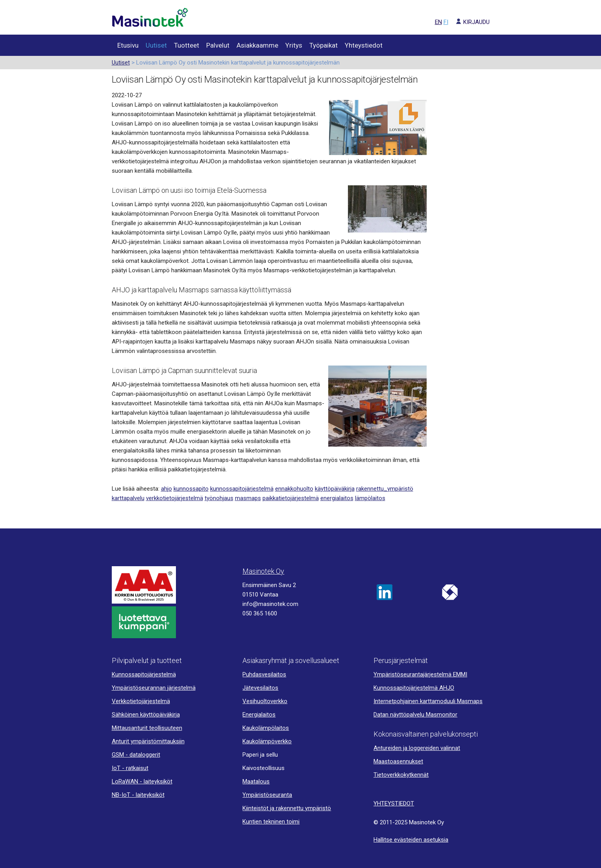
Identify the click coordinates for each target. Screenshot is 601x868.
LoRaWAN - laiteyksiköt (142, 781)
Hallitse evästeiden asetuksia (411, 840)
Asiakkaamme (257, 45)
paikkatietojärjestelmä (291, 498)
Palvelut (218, 45)
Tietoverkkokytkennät (401, 775)
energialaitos (337, 498)
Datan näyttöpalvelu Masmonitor (415, 715)
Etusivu (128, 45)
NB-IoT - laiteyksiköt (138, 795)
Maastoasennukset (398, 761)
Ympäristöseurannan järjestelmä (154, 688)
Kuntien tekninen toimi (271, 822)
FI (446, 22)
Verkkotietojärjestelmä (141, 701)
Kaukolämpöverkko (267, 741)
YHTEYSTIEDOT (394, 803)
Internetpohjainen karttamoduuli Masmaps (428, 701)
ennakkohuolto (294, 489)
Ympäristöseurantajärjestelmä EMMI (420, 674)
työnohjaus (219, 498)
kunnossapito (191, 489)
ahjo (166, 489)
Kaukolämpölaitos (266, 728)
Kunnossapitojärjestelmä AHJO (414, 688)
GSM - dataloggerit (136, 755)
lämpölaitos (370, 498)
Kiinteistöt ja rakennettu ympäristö (287, 808)
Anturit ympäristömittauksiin (148, 741)
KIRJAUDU (470, 22)
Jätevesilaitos (260, 688)
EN (438, 22)
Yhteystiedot (364, 45)
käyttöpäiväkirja (335, 489)
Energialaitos (259, 715)
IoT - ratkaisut (130, 768)
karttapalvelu (128, 498)
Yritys (294, 45)
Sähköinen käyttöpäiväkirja (146, 715)
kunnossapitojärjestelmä (242, 489)
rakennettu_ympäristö (385, 489)
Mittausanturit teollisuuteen (147, 728)
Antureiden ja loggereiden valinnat (417, 748)
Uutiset (156, 45)
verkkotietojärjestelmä (175, 498)
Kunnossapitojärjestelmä (144, 674)
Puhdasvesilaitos (264, 674)
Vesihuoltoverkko (265, 701)
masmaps (248, 498)
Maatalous (256, 781)
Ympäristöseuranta (267, 795)
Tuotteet (187, 45)
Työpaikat (324, 45)
